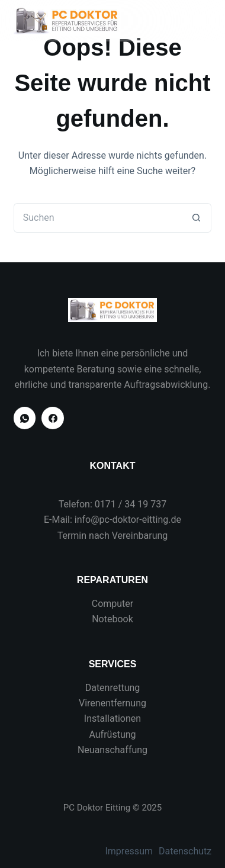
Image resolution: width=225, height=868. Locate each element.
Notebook (112, 619)
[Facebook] (53, 418)
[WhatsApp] (25, 418)
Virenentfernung (112, 703)
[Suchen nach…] (98, 218)
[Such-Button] (197, 218)
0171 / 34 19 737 (131, 504)
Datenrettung (113, 688)
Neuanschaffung (112, 750)
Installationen (112, 718)
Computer (113, 604)
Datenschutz (185, 851)
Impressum (129, 851)
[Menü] (206, 21)
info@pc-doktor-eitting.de (128, 520)
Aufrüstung (112, 734)
